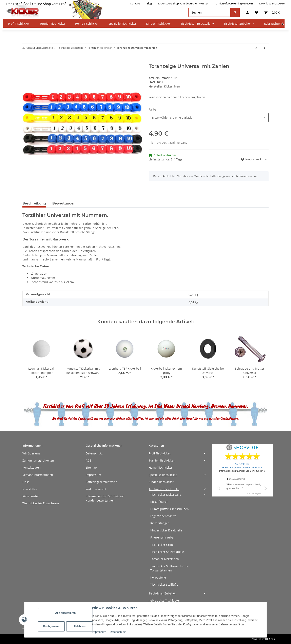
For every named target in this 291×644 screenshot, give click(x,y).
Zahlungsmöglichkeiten (38, 460)
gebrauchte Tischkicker (164, 600)
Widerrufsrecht (96, 489)
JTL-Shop (270, 639)
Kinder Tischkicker (161, 482)
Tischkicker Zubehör (162, 593)
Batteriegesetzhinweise (101, 482)
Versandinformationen (38, 475)
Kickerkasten (31, 496)
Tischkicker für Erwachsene (41, 503)
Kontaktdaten (32, 467)
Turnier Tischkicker (162, 460)
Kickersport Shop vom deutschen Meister (183, 3)
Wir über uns (31, 453)
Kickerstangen (160, 523)
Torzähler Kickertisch (165, 559)
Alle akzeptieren (65, 613)
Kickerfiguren (159, 502)
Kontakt (135, 3)
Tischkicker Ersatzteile (164, 489)
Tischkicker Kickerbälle (166, 495)
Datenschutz (94, 453)
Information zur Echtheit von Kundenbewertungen (105, 498)
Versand (182, 143)
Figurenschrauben (163, 537)
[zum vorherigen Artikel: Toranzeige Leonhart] (264, 48)
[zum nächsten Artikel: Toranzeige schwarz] (256, 48)
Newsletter (30, 489)
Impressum (93, 475)
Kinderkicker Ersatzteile (166, 530)
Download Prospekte (272, 3)
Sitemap (91, 467)
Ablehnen (80, 626)
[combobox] (209, 118)
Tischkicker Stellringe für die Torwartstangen (170, 568)
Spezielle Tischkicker (163, 475)
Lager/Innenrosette (163, 516)
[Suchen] (209, 12)
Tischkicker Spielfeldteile (167, 552)
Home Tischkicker (161, 467)
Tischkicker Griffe (162, 545)
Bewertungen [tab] (64, 203)
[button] (247, 12)
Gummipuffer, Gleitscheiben (170, 509)
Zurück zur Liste (32, 48)
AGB (89, 460)
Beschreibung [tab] (34, 203)
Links (26, 482)
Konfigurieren (52, 626)
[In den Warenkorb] (26, 61)
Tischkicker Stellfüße (164, 584)
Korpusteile (158, 577)
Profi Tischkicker (160, 453)
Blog (149, 3)
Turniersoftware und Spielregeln (234, 3)
